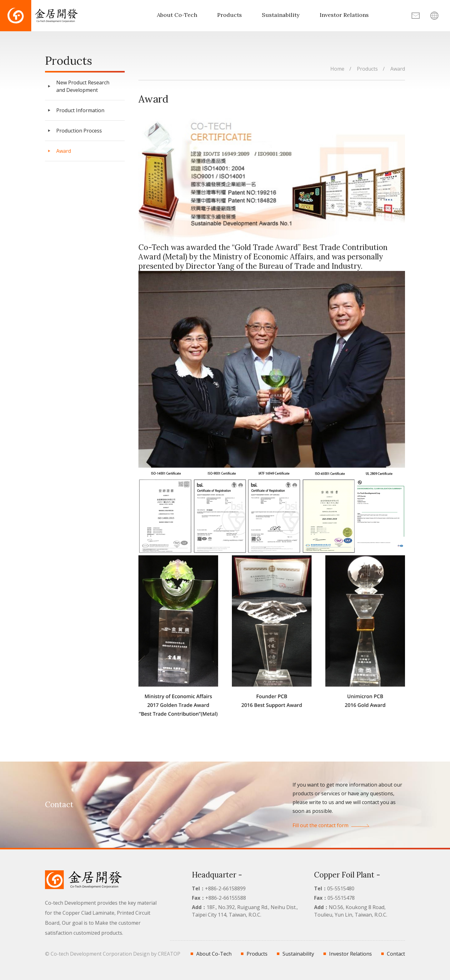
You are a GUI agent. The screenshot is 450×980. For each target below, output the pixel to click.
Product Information (80, 110)
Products (257, 954)
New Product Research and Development (83, 86)
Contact (396, 954)
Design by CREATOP (157, 954)
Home (337, 69)
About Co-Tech (214, 954)
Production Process (79, 131)
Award (64, 151)
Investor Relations (350, 954)
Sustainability (298, 954)
